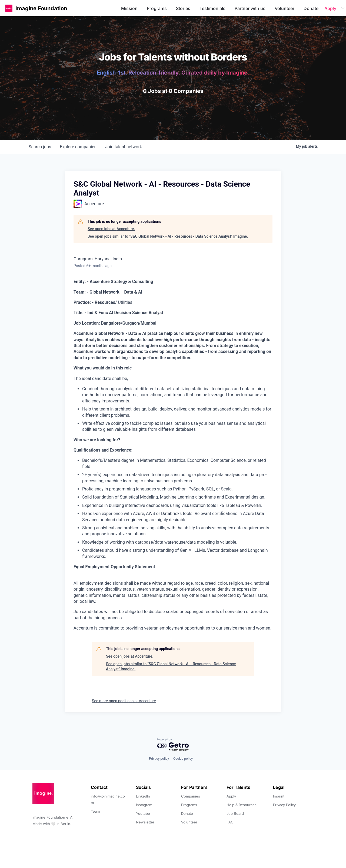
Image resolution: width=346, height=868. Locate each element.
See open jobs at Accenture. (111, 229)
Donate (311, 8)
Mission (129, 8)
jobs (40, 147)
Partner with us (250, 8)
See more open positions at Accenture (124, 701)
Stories (183, 8)
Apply (330, 8)
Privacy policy (159, 759)
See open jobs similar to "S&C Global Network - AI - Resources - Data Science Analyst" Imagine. (168, 236)
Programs (157, 8)
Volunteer (285, 8)
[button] (9, 8)
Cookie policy (183, 759)
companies (78, 147)
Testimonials (212, 8)
